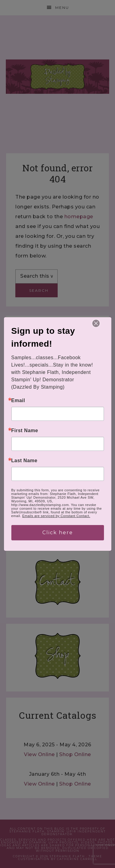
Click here (58, 533)
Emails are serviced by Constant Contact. (56, 516)
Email (18, 401)
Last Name (24, 461)
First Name (25, 431)
